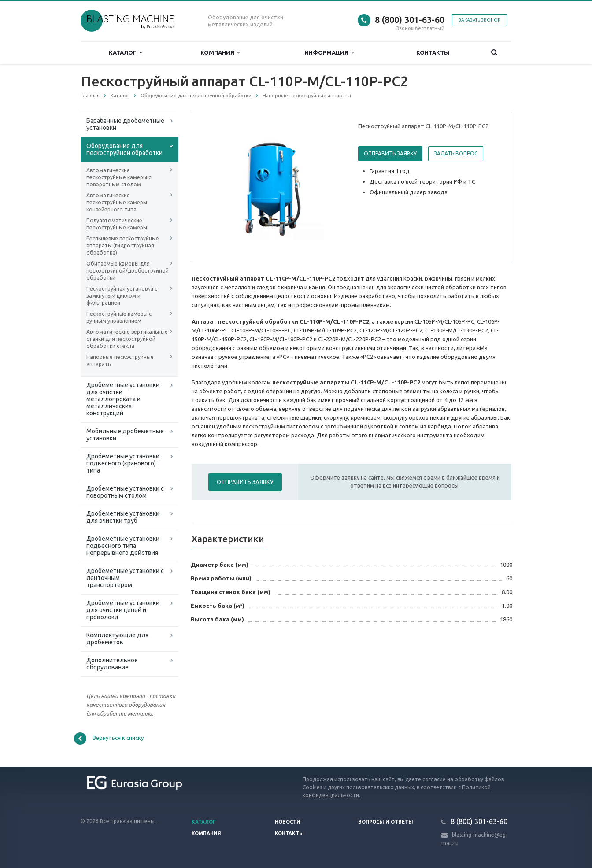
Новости (288, 822)
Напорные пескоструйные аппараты (120, 360)
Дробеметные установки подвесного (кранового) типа (123, 463)
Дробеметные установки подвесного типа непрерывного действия (123, 546)
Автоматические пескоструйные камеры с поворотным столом (119, 177)
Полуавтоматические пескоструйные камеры (117, 224)
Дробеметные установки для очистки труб (123, 517)
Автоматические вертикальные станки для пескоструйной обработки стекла (127, 339)
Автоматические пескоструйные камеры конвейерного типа (117, 202)
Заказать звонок (479, 20)
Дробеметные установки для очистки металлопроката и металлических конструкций (123, 399)
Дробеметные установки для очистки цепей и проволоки (123, 610)
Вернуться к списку (109, 739)
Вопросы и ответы (386, 822)
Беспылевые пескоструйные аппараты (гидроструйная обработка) (123, 246)
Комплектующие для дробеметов (117, 639)
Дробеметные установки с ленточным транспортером (125, 578)
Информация (329, 53)
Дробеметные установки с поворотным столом (125, 492)
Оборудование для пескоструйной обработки (124, 149)
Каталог (125, 53)
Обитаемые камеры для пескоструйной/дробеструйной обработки (128, 271)
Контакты (433, 52)
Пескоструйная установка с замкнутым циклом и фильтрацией (122, 296)
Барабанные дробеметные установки (125, 124)
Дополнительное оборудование (112, 664)
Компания (220, 53)
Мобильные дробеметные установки (125, 435)
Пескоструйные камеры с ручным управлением (119, 317)
